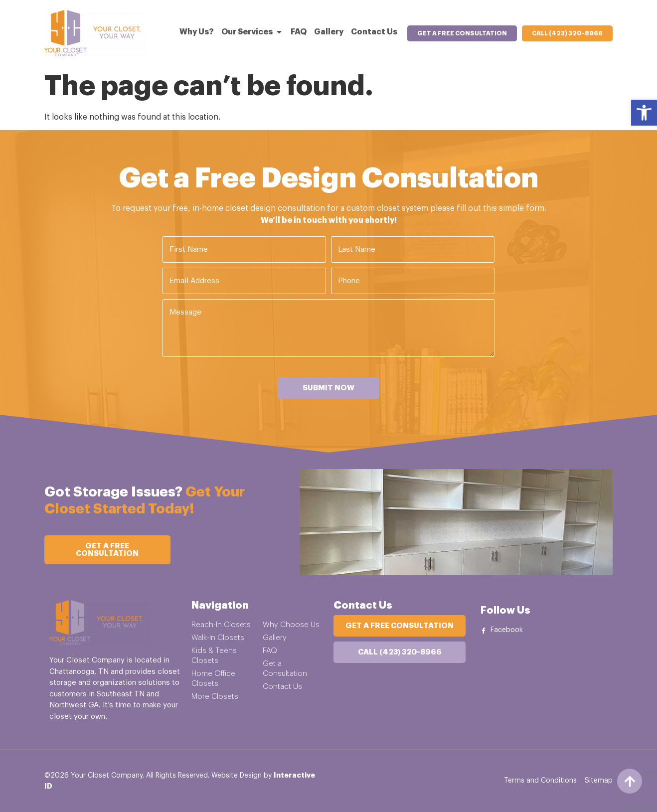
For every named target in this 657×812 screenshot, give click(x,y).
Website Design (237, 776)
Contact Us (282, 687)
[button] (644, 113)
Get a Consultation (285, 669)
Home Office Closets (213, 679)
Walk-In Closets (218, 638)
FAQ (270, 651)
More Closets (215, 697)
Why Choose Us (291, 625)
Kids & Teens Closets (214, 656)
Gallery (275, 638)
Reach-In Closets (221, 625)
